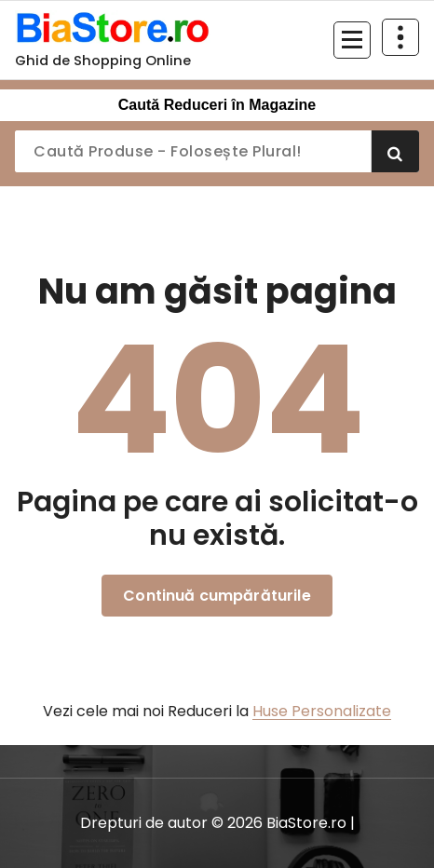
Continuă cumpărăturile (217, 596)
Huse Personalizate (322, 711)
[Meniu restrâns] (352, 40)
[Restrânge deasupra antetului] (400, 37)
